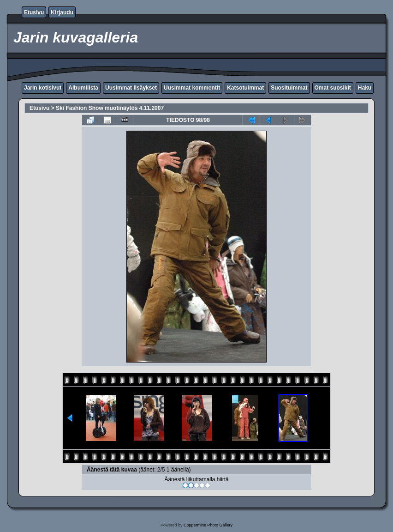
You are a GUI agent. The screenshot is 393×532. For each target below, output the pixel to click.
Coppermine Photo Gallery (208, 525)
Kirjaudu (62, 12)
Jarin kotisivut (43, 88)
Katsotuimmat (245, 88)
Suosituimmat (289, 88)
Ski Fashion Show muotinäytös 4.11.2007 (110, 108)
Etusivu (34, 12)
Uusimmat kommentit (192, 88)
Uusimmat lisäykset (131, 88)
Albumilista (83, 88)
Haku (365, 88)
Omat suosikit (333, 88)
